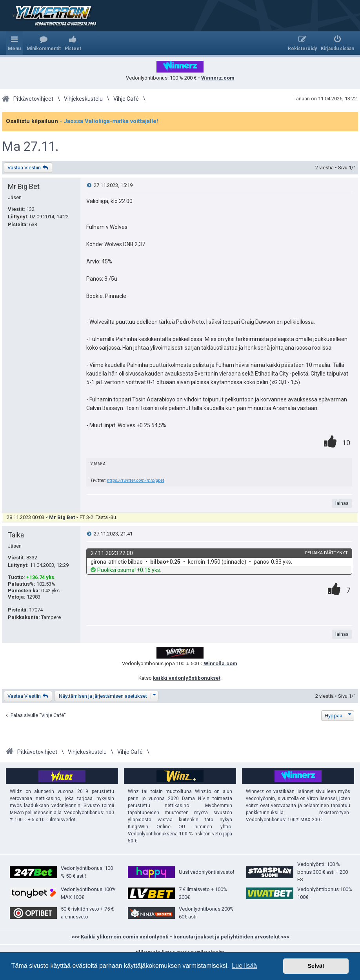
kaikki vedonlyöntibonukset (187, 678)
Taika (16, 535)
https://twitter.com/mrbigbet (136, 480)
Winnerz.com (218, 78)
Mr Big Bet (24, 186)
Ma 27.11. (30, 147)
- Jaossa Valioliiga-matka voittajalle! (109, 121)
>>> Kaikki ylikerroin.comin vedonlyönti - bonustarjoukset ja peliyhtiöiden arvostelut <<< (180, 937)
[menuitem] (44, 43)
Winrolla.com (220, 663)
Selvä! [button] (316, 966)
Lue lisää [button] (244, 966)
